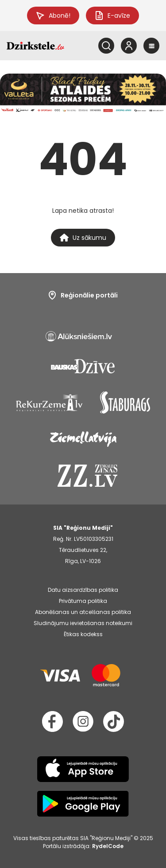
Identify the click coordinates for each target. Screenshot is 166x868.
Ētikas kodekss (83, 634)
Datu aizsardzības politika (83, 590)
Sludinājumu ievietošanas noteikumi (83, 623)
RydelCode (108, 846)
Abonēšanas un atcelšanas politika (83, 612)
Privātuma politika (83, 601)
